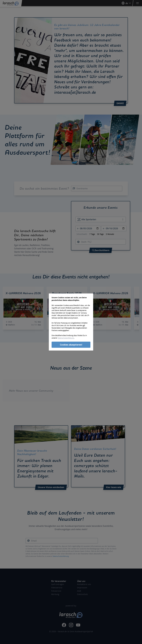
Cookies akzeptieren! (71, 345)
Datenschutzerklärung (66, 338)
